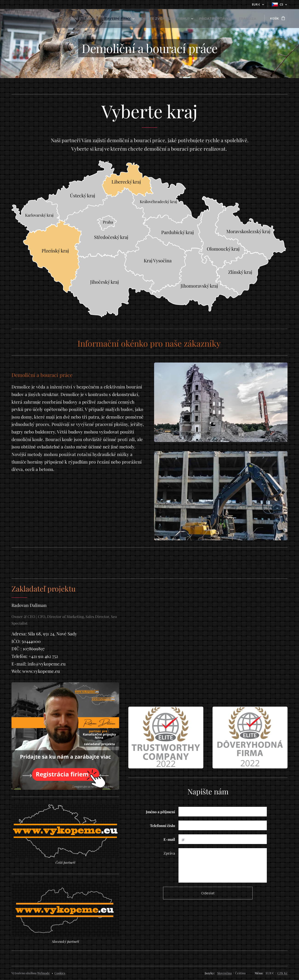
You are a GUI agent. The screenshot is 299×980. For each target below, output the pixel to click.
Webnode (44, 973)
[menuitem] (103, 19)
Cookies (60, 973)
